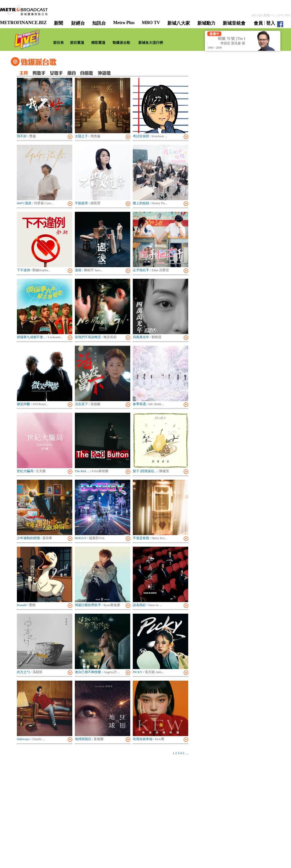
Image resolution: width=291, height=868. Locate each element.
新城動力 (206, 23)
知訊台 (99, 23)
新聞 (58, 23)
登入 (271, 23)
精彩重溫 (98, 43)
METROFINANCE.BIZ (23, 23)
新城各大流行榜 (151, 43)
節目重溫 (77, 43)
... (187, 753)
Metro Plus (124, 23)
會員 (258, 23)
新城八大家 (179, 23)
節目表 (58, 43)
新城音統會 (234, 23)
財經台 (78, 23)
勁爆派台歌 (121, 43)
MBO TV (151, 23)
